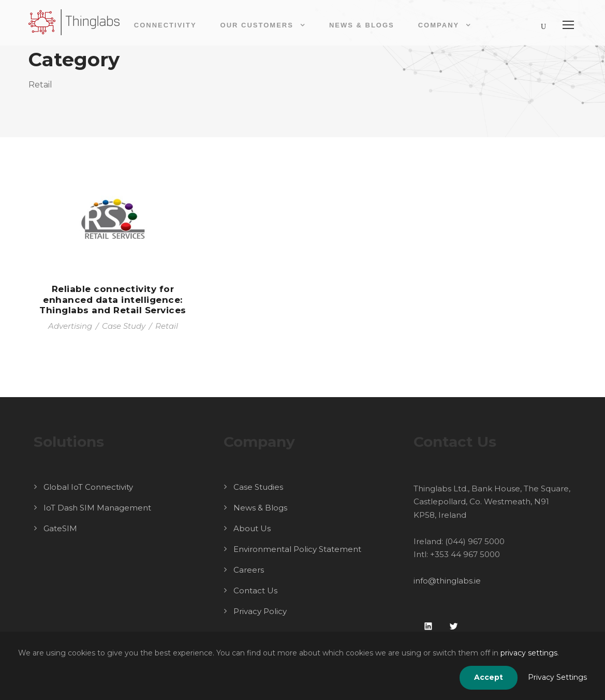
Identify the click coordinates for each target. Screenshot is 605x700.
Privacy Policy (260, 611)
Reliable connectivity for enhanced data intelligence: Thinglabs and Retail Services (113, 300)
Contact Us (255, 590)
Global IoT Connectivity (88, 487)
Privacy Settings (557, 677)
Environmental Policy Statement (297, 549)
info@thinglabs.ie (447, 581)
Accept (489, 677)
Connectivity (165, 25)
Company (439, 25)
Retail (167, 326)
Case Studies (258, 487)
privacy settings (529, 653)
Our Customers (257, 25)
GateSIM (60, 528)
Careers (249, 570)
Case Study (124, 326)
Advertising (70, 326)
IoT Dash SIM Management (97, 508)
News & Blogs (362, 25)
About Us (252, 528)
